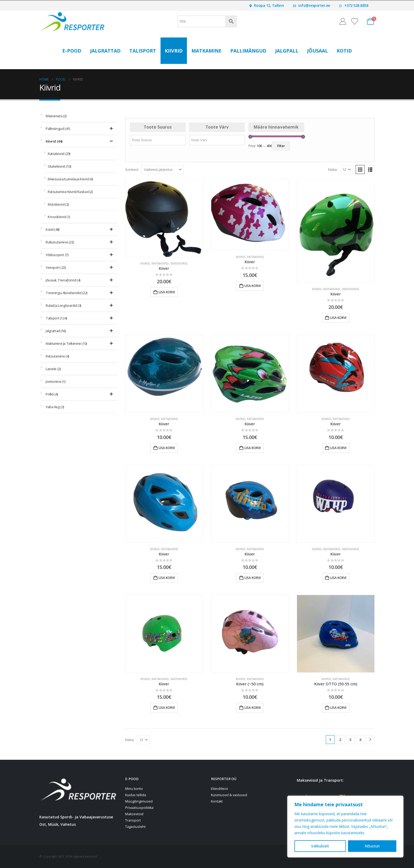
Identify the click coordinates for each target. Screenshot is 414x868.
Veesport (80, 267)
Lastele (53, 369)
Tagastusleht (135, 827)
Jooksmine (56, 381)
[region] (345, 827)
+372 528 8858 (354, 5)
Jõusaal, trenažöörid (80, 280)
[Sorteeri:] (163, 169)
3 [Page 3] (350, 739)
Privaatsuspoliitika (139, 808)
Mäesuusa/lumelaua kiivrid (70, 179)
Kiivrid (174, 51)
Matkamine (206, 51)
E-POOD (72, 51)
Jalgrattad (105, 51)
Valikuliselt (320, 846)
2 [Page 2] (340, 739)
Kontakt (217, 801)
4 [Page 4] (360, 739)
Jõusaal (317, 51)
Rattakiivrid (160, 263)
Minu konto (134, 789)
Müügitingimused (139, 801)
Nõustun (372, 846)
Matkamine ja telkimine (80, 343)
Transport (133, 820)
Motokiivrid (58, 204)
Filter (281, 146)
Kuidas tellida (136, 795)
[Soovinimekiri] (355, 21)
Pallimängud (248, 51)
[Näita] (347, 169)
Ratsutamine (57, 356)
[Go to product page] (164, 218)
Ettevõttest (219, 789)
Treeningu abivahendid (80, 293)
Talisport (143, 51)
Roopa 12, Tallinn (267, 5)
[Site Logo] (72, 21)
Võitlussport (80, 255)
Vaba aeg (55, 407)
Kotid (344, 51)
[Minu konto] (343, 21)
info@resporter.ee (312, 5)
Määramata (56, 116)
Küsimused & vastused (229, 795)
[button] (360, 169)
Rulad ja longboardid (80, 305)
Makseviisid (134, 814)
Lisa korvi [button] (167, 292)
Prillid (80, 394)
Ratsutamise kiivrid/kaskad (70, 192)
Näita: (333, 169)
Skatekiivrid (179, 263)
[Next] (370, 740)
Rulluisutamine (80, 242)
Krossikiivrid (59, 217)
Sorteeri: (132, 169)
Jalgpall (287, 51)
